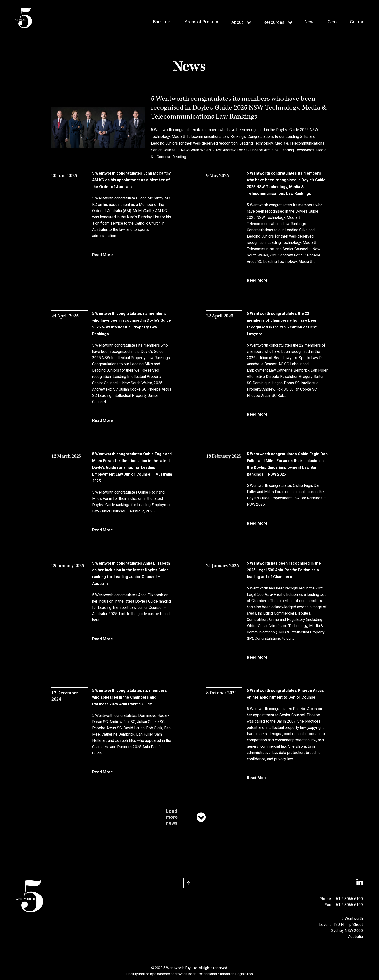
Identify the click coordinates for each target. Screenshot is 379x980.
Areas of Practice (202, 22)
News (310, 22)
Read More (102, 255)
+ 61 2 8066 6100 (348, 899)
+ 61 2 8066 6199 (348, 905)
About (237, 23)
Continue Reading (171, 157)
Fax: (329, 905)
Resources (274, 23)
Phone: (326, 899)
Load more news (186, 817)
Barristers (163, 22)
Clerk (333, 22)
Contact (358, 22)
